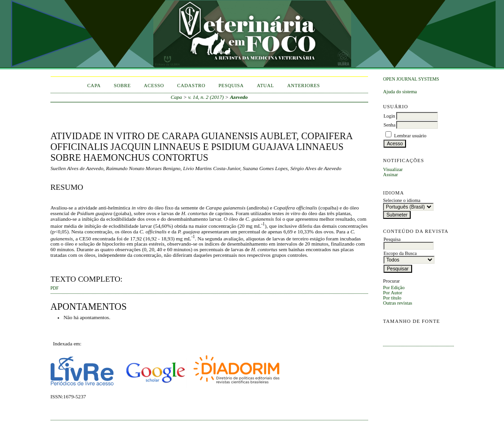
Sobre (122, 86)
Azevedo (239, 97)
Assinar (391, 175)
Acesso (154, 86)
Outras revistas (398, 303)
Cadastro (191, 86)
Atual (266, 86)
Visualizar (393, 169)
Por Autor (393, 293)
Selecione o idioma (402, 200)
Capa (94, 86)
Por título (392, 298)
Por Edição (394, 288)
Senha (389, 125)
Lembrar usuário (410, 136)
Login (389, 116)
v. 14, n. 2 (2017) (206, 97)
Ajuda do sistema (400, 92)
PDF (55, 288)
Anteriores (303, 86)
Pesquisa (231, 86)
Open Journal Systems (411, 79)
